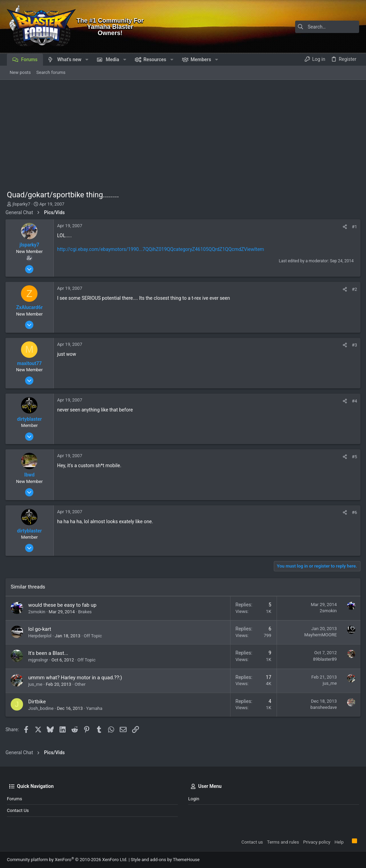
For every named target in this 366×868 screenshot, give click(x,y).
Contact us (18, 810)
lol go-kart (41, 629)
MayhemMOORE (319, 635)
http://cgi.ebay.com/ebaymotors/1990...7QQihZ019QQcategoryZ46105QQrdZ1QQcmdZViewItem (162, 249)
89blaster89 (324, 659)
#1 (353, 227)
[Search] (316, 27)
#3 (353, 345)
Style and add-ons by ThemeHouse (165, 860)
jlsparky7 (21, 204)
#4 (353, 401)
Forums (14, 799)
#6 (353, 512)
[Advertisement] (183, 131)
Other (82, 684)
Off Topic (94, 636)
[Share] (343, 227)
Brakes (86, 612)
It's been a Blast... (50, 653)
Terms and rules (283, 842)
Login (194, 799)
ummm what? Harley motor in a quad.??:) (77, 678)
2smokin (38, 612)
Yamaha (95, 708)
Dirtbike (38, 702)
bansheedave (322, 707)
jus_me (37, 684)
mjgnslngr (40, 660)
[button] (87, 59)
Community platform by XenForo (67, 860)
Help (339, 842)
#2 (353, 289)
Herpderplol (41, 636)
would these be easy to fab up (64, 605)
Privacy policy (317, 842)
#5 (353, 457)
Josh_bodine (42, 708)
